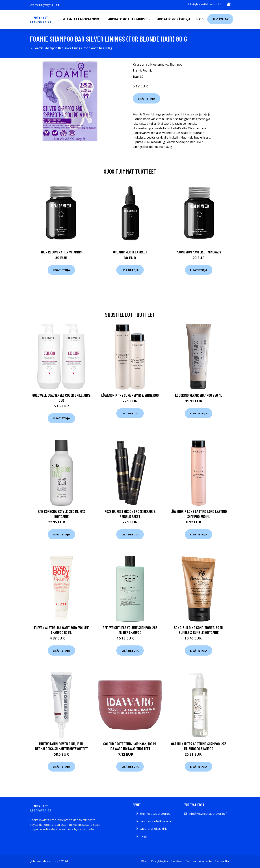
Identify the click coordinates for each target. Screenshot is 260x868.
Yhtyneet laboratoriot (82, 19)
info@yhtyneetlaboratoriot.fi (205, 4)
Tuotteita (220, 19)
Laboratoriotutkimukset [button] (127, 19)
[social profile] (58, 5)
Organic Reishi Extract (130, 252)
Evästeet (177, 861)
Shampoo (176, 64)
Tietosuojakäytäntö (199, 861)
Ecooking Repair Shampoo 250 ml (199, 395)
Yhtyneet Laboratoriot (155, 814)
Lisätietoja (146, 98)
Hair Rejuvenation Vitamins (61, 252)
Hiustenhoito (159, 64)
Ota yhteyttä (160, 861)
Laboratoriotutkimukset (156, 821)
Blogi (200, 19)
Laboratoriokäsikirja (173, 19)
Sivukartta (222, 861)
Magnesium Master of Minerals (199, 252)
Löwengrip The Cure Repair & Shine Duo (130, 395)
